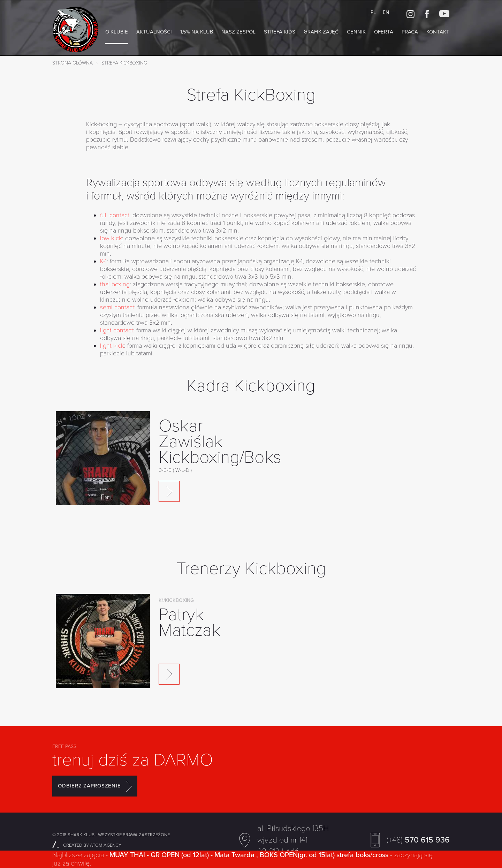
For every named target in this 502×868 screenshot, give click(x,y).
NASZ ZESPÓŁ (238, 32)
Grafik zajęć (321, 32)
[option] (251, 466)
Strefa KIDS (280, 32)
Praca (410, 32)
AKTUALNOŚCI (154, 32)
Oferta (384, 32)
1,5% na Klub (197, 32)
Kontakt (438, 32)
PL (373, 12)
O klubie (117, 32)
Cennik (356, 32)
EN (386, 12)
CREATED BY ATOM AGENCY (87, 845)
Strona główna (73, 63)
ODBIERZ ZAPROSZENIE (95, 786)
